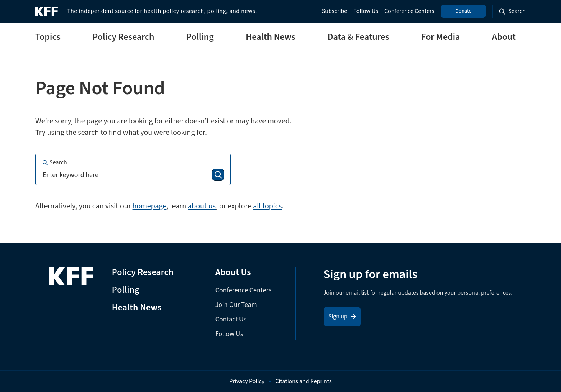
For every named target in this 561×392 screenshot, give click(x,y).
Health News (271, 37)
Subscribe (335, 11)
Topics (48, 37)
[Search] (218, 175)
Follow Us (366, 11)
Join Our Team (236, 305)
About (504, 37)
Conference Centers (409, 11)
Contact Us (231, 319)
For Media (440, 37)
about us (202, 206)
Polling (200, 37)
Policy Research (123, 37)
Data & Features (358, 37)
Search (54, 162)
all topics (267, 206)
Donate (463, 11)
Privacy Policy (247, 381)
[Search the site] (512, 11)
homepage (150, 206)
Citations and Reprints (303, 381)
